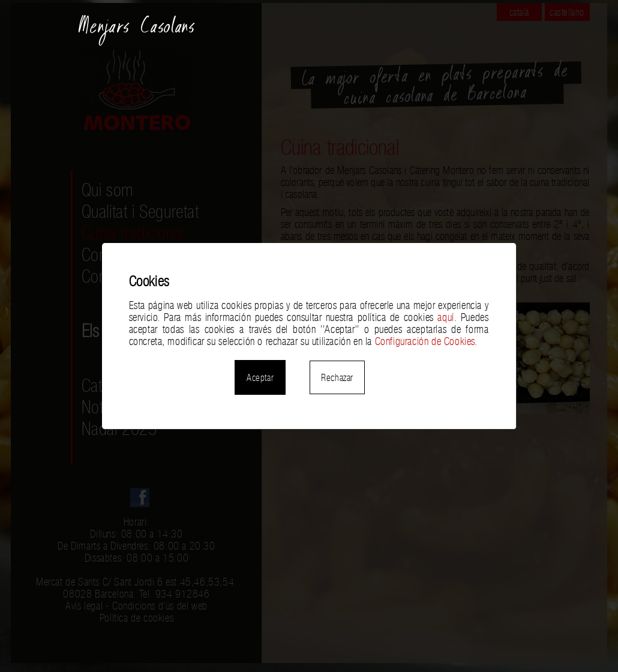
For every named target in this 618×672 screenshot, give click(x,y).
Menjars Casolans (137, 31)
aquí (445, 317)
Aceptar (260, 377)
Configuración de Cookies (425, 341)
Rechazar (337, 377)
